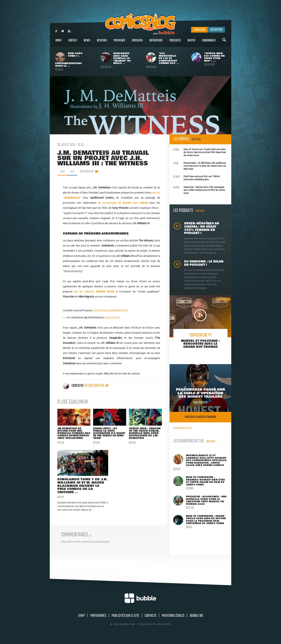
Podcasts (175, 42)
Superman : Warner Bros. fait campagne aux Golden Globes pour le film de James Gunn (199, 190)
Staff (82, 621)
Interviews (156, 42)
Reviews (102, 42)
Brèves (73, 42)
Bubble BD (196, 621)
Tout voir (196, 139)
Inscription (216, 30)
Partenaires (98, 621)
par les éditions (94, 291)
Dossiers (137, 42)
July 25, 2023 (112, 317)
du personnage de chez (123, 203)
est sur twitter (96, 386)
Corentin (73, 386)
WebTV (191, 42)
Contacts (150, 621)
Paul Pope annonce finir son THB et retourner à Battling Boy (196, 178)
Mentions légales (173, 621)
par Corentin (89, 172)
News (87, 42)
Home (59, 42)
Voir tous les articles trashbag (200, 417)
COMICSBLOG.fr (183, 428)
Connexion (199, 30)
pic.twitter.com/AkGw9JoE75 (111, 310)
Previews (119, 42)
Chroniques (209, 42)
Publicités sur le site (125, 621)
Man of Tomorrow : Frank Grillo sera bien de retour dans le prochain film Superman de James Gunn (200, 152)
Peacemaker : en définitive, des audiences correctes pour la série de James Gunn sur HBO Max (200, 166)
